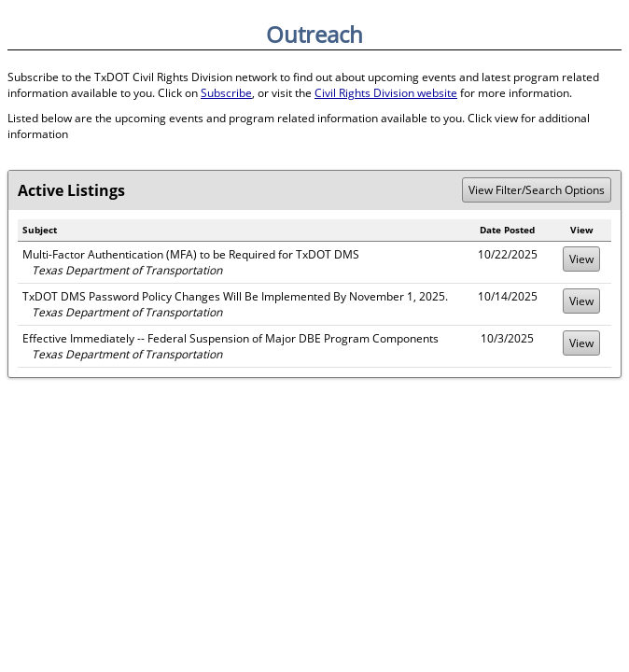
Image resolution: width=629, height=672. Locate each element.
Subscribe (226, 93)
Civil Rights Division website (386, 93)
